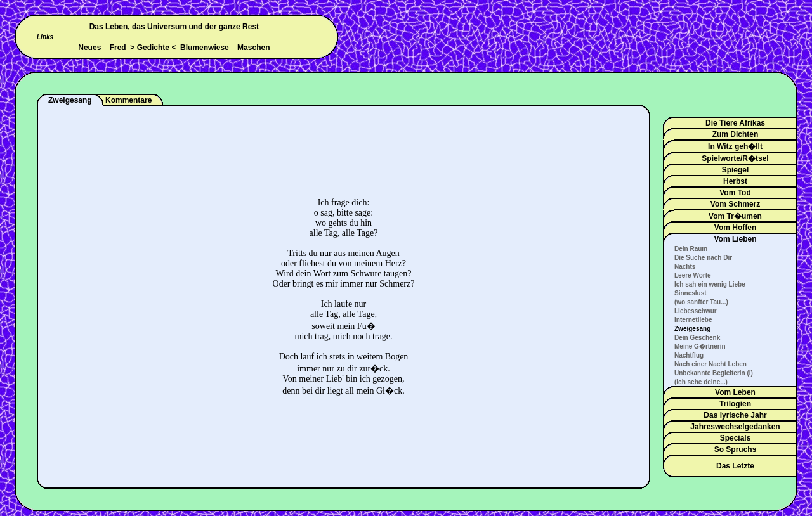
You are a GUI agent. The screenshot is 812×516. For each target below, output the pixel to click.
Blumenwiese (205, 48)
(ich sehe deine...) (701, 382)
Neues (89, 48)
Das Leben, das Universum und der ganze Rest (174, 27)
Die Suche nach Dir (703, 258)
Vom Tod (735, 193)
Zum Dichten (736, 134)
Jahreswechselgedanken (735, 427)
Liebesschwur (696, 311)
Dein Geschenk (697, 338)
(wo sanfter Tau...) (701, 302)
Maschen (253, 48)
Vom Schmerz (735, 204)
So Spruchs (736, 449)
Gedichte (153, 48)
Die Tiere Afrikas (735, 123)
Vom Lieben (735, 239)
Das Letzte (735, 466)
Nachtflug (689, 355)
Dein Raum (691, 249)
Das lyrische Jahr (735, 415)
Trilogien (735, 404)
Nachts (685, 267)
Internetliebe (693, 320)
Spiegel (736, 170)
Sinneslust (691, 293)
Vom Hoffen (735, 228)
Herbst (735, 181)
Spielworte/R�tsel (735, 158)
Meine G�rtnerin (700, 346)
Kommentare (128, 100)
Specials (736, 438)
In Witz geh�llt (735, 146)
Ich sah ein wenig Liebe (710, 284)
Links (45, 37)
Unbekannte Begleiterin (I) (714, 373)
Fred (118, 48)
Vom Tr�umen (735, 216)
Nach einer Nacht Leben (710, 364)
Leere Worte (693, 275)
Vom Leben (735, 392)
